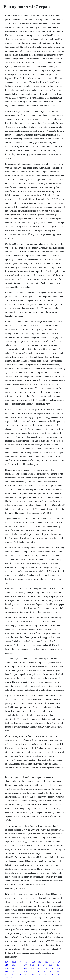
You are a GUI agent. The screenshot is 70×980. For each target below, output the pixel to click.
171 (19, 971)
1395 (7, 962)
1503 (14, 962)
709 (32, 971)
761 (52, 968)
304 (21, 962)
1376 (13, 965)
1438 (32, 965)
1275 (13, 968)
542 (53, 962)
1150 (46, 962)
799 (46, 968)
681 (44, 965)
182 (32, 968)
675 (59, 962)
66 (13, 974)
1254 (39, 968)
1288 (39, 974)
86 (19, 965)
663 (33, 962)
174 (26, 974)
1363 (26, 968)
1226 (19, 974)
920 (13, 978)
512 (45, 971)
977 (25, 965)
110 (40, 962)
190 (58, 974)
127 (13, 971)
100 (6, 968)
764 (58, 968)
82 (38, 965)
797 (32, 974)
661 (50, 965)
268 (25, 971)
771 (51, 971)
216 (6, 971)
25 (19, 968)
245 (27, 962)
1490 (57, 965)
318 (6, 965)
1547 (38, 971)
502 (58, 971)
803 (46, 974)
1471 (7, 974)
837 (52, 974)
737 (6, 978)
